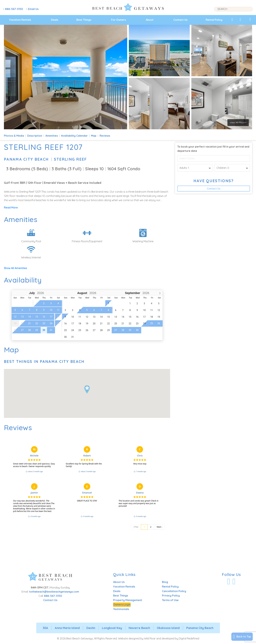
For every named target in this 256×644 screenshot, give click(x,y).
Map (94, 136)
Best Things (84, 20)
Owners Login (122, 604)
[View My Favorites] (232, 20)
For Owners (119, 20)
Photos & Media (14, 136)
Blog (165, 582)
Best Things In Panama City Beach (44, 362)
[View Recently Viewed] (240, 20)
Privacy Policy (171, 596)
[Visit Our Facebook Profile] (229, 581)
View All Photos (238, 122)
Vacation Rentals (20, 20)
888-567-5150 (53, 596)
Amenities (52, 136)
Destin (91, 628)
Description (35, 136)
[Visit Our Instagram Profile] (234, 581)
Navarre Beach (139, 628)
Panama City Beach (26, 159)
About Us (119, 582)
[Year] (40, 293)
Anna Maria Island (67, 628)
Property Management (128, 600)
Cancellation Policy (174, 591)
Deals (55, 20)
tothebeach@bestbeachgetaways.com (54, 592)
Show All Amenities (16, 268)
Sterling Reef (70, 159)
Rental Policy (214, 20)
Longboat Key (112, 628)
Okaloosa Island (168, 628)
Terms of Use (170, 600)
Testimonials (121, 609)
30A (45, 628)
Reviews (105, 136)
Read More (11, 207)
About (150, 20)
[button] (87, 389)
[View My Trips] (250, 19)
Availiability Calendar (74, 136)
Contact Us (180, 20)
